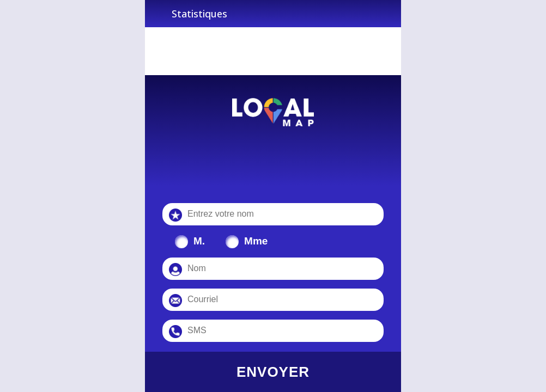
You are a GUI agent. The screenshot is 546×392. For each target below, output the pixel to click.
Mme (256, 241)
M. (199, 241)
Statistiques (199, 14)
